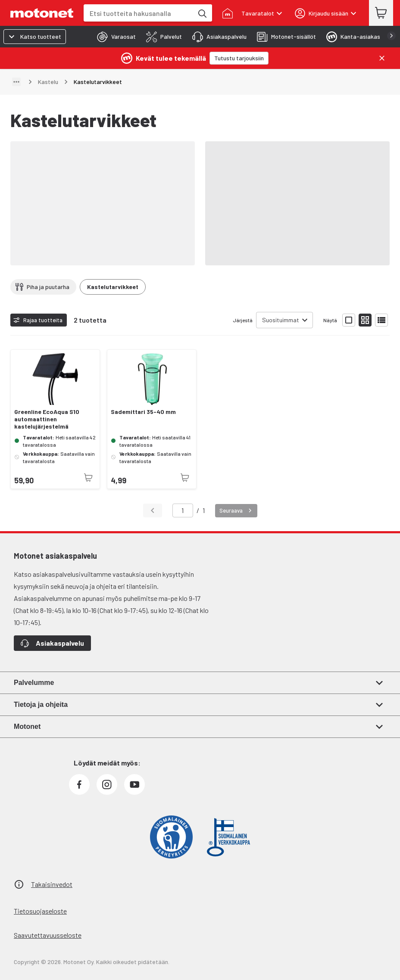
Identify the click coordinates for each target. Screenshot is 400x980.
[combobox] (138, 13)
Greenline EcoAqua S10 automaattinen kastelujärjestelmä (47, 419)
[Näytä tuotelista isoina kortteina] (349, 320)
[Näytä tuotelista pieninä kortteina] (365, 320)
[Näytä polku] (16, 82)
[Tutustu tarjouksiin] (239, 58)
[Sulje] (382, 58)
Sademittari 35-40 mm (143, 412)
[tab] (114, 37)
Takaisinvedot (52, 884)
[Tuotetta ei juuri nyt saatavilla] (88, 478)
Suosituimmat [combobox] (281, 320)
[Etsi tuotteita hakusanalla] (202, 13)
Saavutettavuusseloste (48, 935)
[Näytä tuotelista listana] (381, 320)
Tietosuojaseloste (40, 911)
